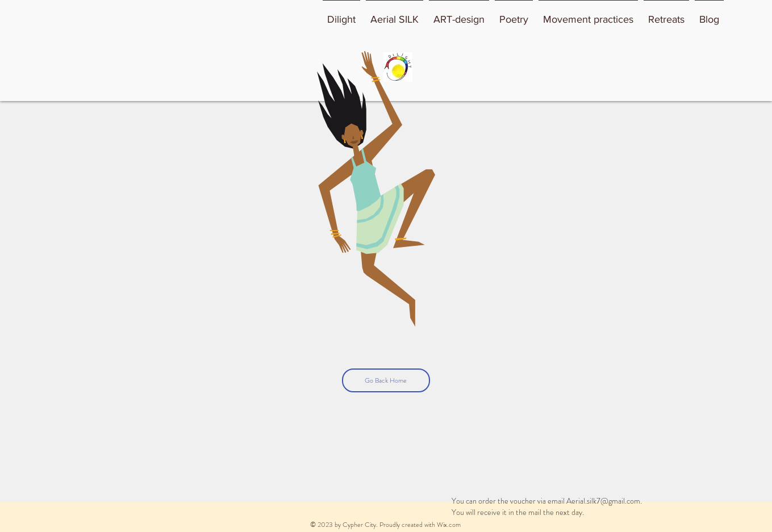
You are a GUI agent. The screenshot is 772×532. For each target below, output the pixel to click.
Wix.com (449, 525)
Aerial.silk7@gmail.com (603, 501)
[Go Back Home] (386, 380)
